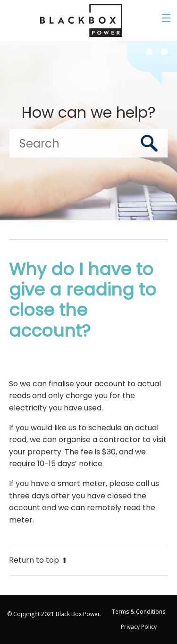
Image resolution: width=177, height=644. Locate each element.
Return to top (38, 560)
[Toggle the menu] (166, 18)
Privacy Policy (139, 627)
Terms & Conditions (139, 612)
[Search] (88, 143)
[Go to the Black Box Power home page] (81, 20)
